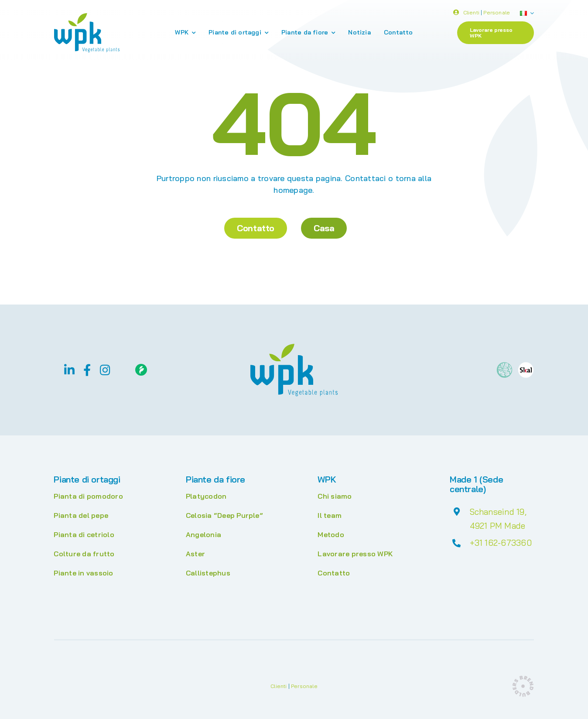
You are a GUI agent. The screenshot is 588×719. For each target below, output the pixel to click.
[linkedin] (69, 370)
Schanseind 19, (498, 512)
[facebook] (87, 370)
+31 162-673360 (501, 543)
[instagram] (105, 370)
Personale (497, 13)
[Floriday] (141, 367)
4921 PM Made (498, 526)
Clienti (471, 13)
